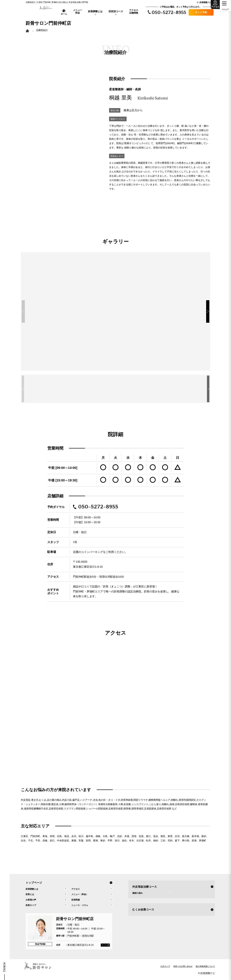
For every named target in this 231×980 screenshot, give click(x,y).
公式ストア (165, 969)
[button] (211, 315)
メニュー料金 (78, 11)
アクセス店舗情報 (134, 11)
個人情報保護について (205, 969)
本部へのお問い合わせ (183, 969)
